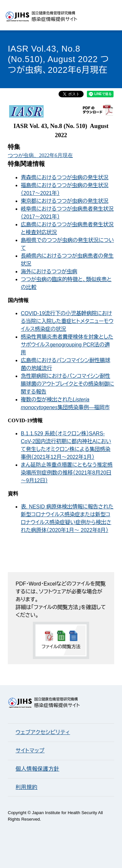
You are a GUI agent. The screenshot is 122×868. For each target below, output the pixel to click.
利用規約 (27, 787)
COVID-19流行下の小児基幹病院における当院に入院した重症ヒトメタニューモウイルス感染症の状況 (67, 321)
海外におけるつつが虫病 (49, 272)
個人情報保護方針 (37, 769)
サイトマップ (30, 751)
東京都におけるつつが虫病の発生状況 (65, 201)
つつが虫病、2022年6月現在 (40, 155)
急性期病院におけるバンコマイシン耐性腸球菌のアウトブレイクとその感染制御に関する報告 (68, 384)
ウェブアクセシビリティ (43, 732)
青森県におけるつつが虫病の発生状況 (65, 177)
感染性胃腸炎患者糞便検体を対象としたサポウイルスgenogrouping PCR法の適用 (67, 345)
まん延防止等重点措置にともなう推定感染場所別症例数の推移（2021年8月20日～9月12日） (67, 473)
